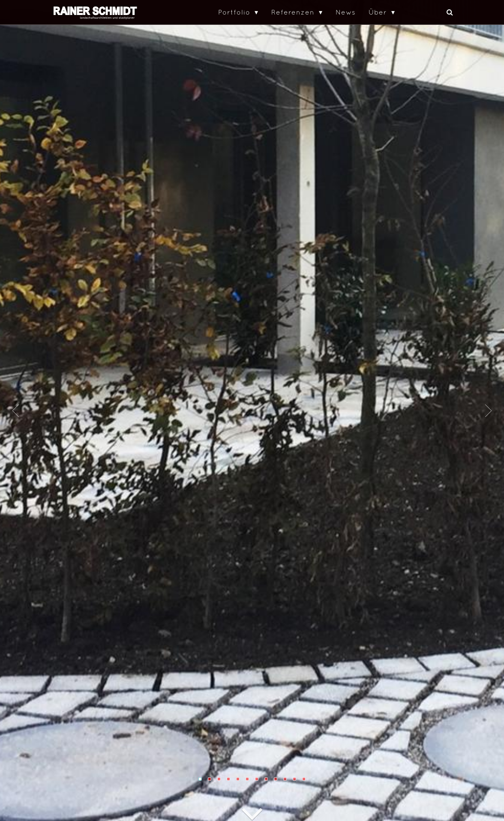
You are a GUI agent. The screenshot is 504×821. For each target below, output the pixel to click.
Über (378, 12)
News (346, 12)
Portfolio (234, 12)
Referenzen (293, 12)
